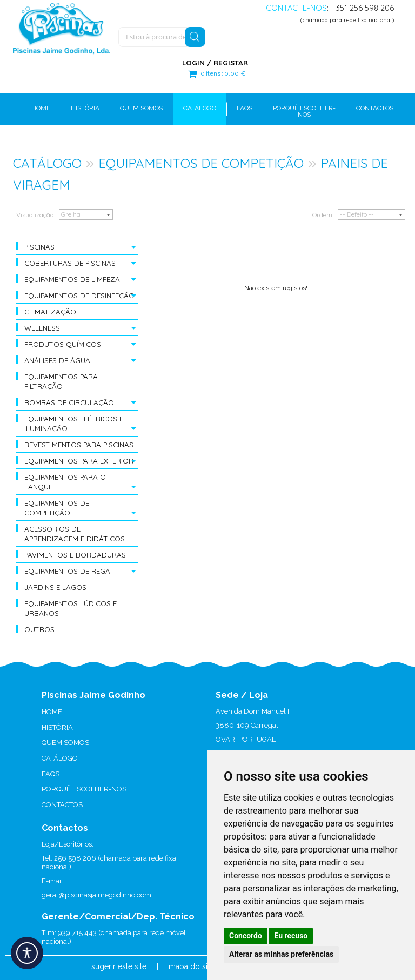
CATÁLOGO (47, 163)
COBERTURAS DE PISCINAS (70, 263)
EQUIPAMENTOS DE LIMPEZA (72, 279)
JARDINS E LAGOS (55, 587)
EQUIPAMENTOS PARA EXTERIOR (79, 461)
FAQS (51, 774)
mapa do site (191, 966)
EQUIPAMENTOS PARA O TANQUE (65, 482)
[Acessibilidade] (27, 953)
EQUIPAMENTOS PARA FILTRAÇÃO (61, 381)
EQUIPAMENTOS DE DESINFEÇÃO (79, 296)
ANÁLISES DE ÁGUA (57, 360)
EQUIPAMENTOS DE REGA (67, 571)
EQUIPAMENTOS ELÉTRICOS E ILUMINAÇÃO (74, 424)
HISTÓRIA (57, 727)
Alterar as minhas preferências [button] (281, 954)
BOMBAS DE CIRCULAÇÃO (69, 402)
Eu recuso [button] (291, 936)
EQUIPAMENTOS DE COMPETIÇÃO (201, 163)
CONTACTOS (62, 805)
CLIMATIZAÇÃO (50, 312)
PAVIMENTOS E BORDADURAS (75, 555)
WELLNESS (42, 328)
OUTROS (39, 629)
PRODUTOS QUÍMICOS (63, 344)
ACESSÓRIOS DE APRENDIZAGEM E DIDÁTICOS (75, 534)
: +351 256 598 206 (330, 8)
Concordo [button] (246, 936)
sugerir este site (119, 966)
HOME (52, 712)
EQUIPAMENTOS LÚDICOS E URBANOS (71, 608)
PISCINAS (39, 247)
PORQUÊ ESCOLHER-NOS (84, 789)
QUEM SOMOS (65, 743)
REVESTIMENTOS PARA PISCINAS (79, 445)
